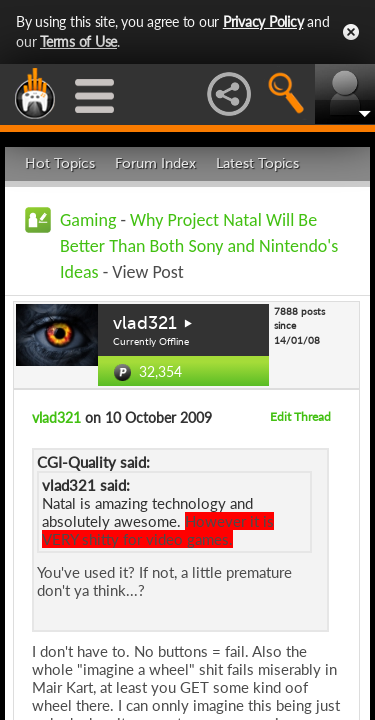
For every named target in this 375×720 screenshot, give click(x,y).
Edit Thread (300, 416)
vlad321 (145, 323)
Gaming (88, 220)
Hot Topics (60, 163)
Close (351, 32)
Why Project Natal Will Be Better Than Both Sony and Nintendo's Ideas (199, 246)
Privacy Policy (263, 21)
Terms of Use (78, 41)
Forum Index (155, 163)
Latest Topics (257, 163)
